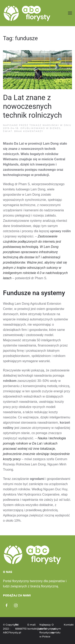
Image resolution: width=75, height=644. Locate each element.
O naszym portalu (56, 629)
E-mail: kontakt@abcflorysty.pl (31, 627)
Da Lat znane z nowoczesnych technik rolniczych (32, 106)
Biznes (55, 128)
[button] (70, 13)
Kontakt (68, 625)
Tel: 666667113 (19, 627)
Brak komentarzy (29, 131)
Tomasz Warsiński (44, 125)
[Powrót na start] (27, 13)
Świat (8, 131)
